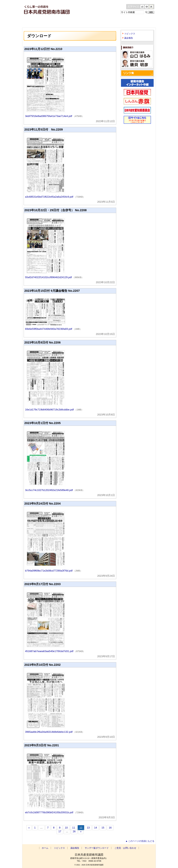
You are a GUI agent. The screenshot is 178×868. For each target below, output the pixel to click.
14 (96, 828)
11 (74, 828)
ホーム (33, 22)
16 (110, 828)
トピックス (56, 22)
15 (103, 828)
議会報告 (82, 22)
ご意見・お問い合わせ (141, 22)
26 (74, 831)
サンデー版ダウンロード (111, 22)
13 (88, 828)
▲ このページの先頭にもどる (140, 841)
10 (66, 828)
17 (60, 831)
